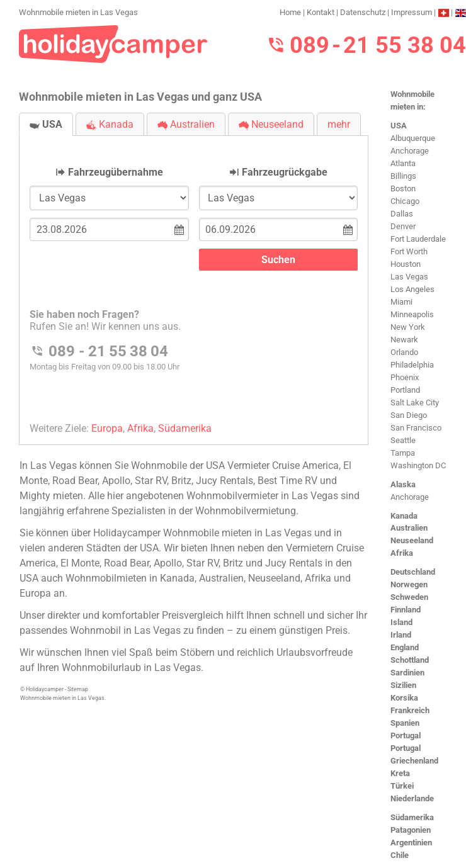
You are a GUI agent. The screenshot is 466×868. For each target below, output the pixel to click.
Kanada (404, 516)
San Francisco (416, 428)
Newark (404, 340)
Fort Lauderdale (418, 239)
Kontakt (321, 12)
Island (401, 622)
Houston (406, 264)
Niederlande (412, 798)
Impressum (412, 12)
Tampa (403, 453)
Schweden (409, 597)
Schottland (410, 660)
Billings (403, 176)
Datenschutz (363, 12)
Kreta (400, 773)
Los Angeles (412, 289)
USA (399, 126)
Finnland (406, 610)
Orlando (404, 352)
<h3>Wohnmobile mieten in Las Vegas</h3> (194, 280)
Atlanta (403, 163)
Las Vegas (409, 277)
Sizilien (403, 685)
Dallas (402, 214)
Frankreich (410, 710)
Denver (403, 226)
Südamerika (412, 817)
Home (290, 12)
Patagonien (411, 830)
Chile (400, 855)
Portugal (406, 736)
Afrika (402, 553)
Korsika (404, 698)
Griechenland (414, 761)
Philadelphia (412, 365)
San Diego (409, 415)
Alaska (403, 484)
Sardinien (407, 673)
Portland (405, 390)
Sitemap (78, 689)
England (405, 647)
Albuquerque (413, 138)
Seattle (403, 440)
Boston (403, 189)
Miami (401, 302)
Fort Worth (409, 251)
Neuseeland (412, 540)
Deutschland (413, 572)
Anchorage (410, 151)
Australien (409, 528)
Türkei (402, 786)
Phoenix (405, 377)
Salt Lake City (415, 403)
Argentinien (411, 843)
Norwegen (409, 584)
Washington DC (418, 465)
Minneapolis (412, 314)
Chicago (405, 201)
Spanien (405, 723)
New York (408, 327)
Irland (401, 635)
